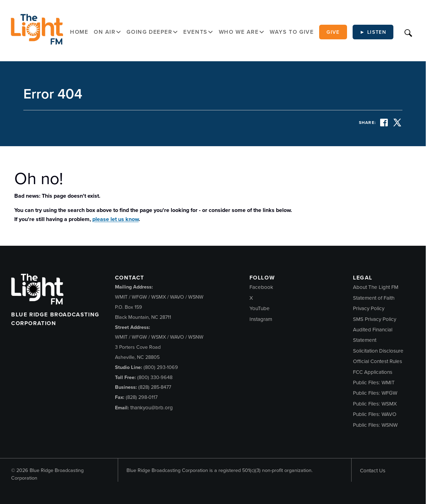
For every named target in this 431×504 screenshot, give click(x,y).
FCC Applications (373, 372)
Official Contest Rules (378, 361)
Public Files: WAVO (375, 414)
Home (79, 32)
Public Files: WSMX (375, 404)
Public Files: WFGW (375, 393)
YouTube (260, 308)
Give (333, 32)
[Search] (408, 32)
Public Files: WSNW (375, 425)
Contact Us (373, 471)
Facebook (261, 287)
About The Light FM (376, 287)
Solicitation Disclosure (378, 351)
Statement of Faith (374, 298)
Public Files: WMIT (374, 383)
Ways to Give (292, 32)
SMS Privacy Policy (375, 319)
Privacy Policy (369, 308)
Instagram (261, 319)
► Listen (373, 32)
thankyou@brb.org (152, 408)
